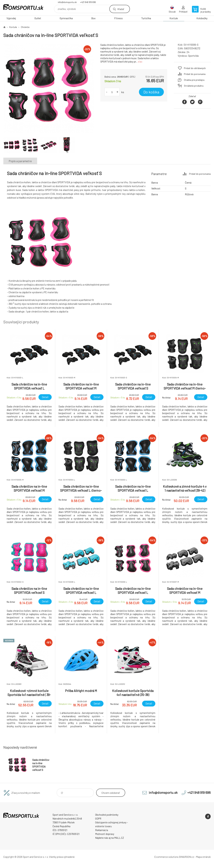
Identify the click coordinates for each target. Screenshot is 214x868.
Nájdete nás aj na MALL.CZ (110, 838)
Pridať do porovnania (195, 74)
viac (140, 62)
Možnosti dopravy (105, 834)
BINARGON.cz (186, 857)
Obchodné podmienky (107, 815)
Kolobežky (202, 18)
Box (93, 18)
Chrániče (25, 27)
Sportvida (193, 56)
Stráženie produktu (194, 86)
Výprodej (11, 18)
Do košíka (151, 92)
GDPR (98, 819)
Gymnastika (66, 18)
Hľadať (121, 9)
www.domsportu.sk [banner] (23, 8)
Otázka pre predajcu (194, 80)
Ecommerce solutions (166, 857)
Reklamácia (102, 830)
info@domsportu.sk (67, 2)
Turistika (146, 18)
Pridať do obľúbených (195, 68)
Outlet (38, 18)
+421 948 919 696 (88, 2)
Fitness (118, 18)
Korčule (174, 18)
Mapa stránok (203, 857)
